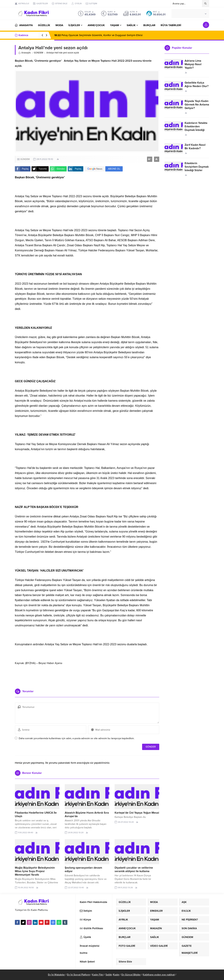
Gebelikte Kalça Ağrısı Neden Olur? (197, 84)
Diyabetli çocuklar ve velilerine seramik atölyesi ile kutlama (134, 869)
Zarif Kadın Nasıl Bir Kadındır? (195, 147)
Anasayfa (24, 53)
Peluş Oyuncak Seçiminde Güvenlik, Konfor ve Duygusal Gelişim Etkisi (98, 35)
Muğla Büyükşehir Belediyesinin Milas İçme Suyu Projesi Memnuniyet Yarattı (35, 871)
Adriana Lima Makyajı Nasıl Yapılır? (193, 64)
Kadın (116, 975)
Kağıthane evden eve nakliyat (159, 975)
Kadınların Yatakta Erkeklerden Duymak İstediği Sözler (196, 128)
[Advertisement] (87, 675)
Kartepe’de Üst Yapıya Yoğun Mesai (137, 813)
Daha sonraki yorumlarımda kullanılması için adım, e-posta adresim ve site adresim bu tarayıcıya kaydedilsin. (77, 738)
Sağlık (109, 975)
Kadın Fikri (98, 975)
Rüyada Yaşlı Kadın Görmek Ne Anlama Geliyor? (197, 105)
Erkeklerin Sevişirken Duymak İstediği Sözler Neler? (197, 169)
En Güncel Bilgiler (131, 975)
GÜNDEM (38, 53)
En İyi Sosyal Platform (78, 975)
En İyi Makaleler (56, 975)
